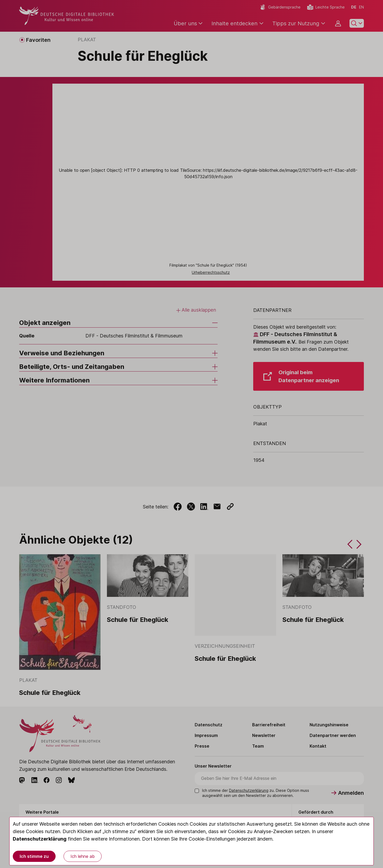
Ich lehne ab (83, 856)
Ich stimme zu (34, 856)
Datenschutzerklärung (40, 839)
